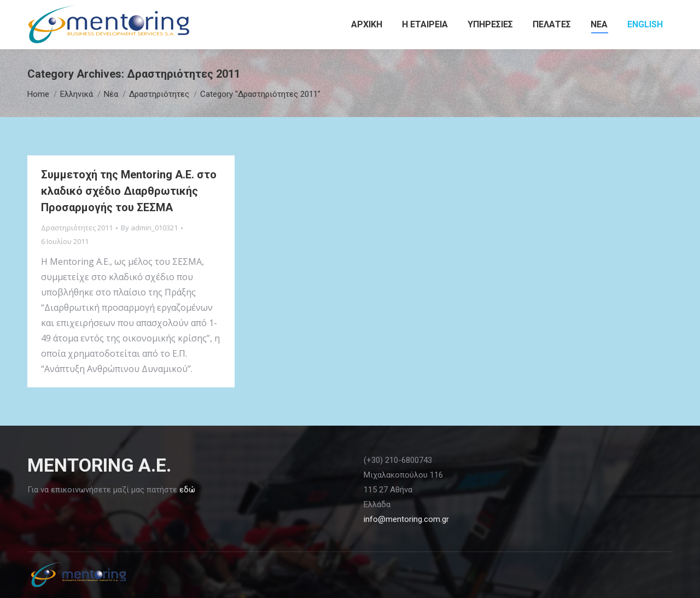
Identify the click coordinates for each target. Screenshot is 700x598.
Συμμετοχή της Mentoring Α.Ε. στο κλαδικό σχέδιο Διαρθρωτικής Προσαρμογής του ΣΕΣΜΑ (129, 191)
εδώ (187, 490)
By (149, 228)
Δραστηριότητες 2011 (77, 228)
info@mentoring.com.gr (406, 519)
